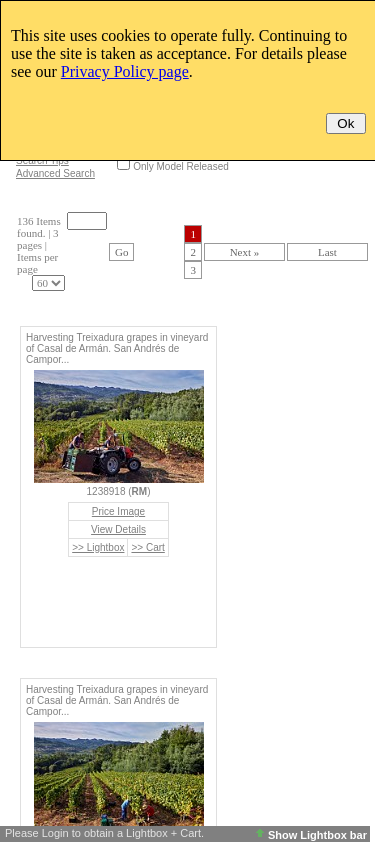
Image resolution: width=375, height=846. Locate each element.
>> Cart (147, 547)
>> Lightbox (98, 547)
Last (327, 252)
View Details (118, 529)
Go (121, 252)
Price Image (118, 511)
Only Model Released (181, 166)
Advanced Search (55, 173)
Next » (245, 252)
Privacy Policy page (125, 71)
